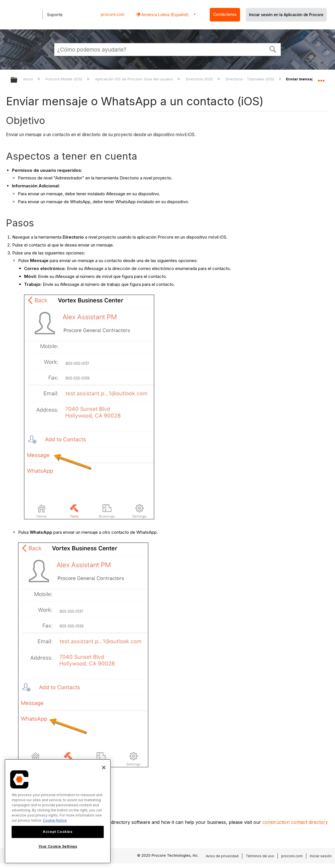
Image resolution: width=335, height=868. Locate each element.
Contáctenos (225, 14)
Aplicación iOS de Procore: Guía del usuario (134, 79)
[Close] (104, 768)
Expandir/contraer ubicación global (321, 78)
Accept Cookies (58, 832)
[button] (273, 49)
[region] (58, 811)
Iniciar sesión (321, 856)
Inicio (29, 79)
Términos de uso (260, 856)
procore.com (113, 14)
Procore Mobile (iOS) (64, 79)
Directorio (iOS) (200, 79)
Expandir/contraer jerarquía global (18, 80)
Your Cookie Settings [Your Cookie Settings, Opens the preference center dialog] (58, 846)
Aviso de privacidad (222, 856)
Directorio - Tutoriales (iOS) (250, 79)
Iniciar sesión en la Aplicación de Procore (286, 15)
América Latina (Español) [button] (165, 15)
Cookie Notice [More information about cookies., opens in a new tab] (55, 820)
